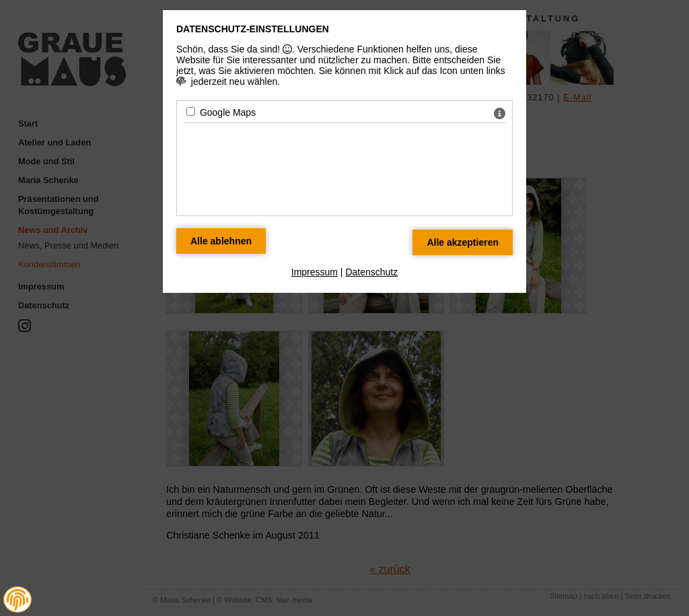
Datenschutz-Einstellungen (253, 29)
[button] (17, 600)
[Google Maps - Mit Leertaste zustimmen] (191, 111)
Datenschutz (371, 272)
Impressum (315, 272)
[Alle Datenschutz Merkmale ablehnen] (221, 241)
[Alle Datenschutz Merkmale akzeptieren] (463, 242)
